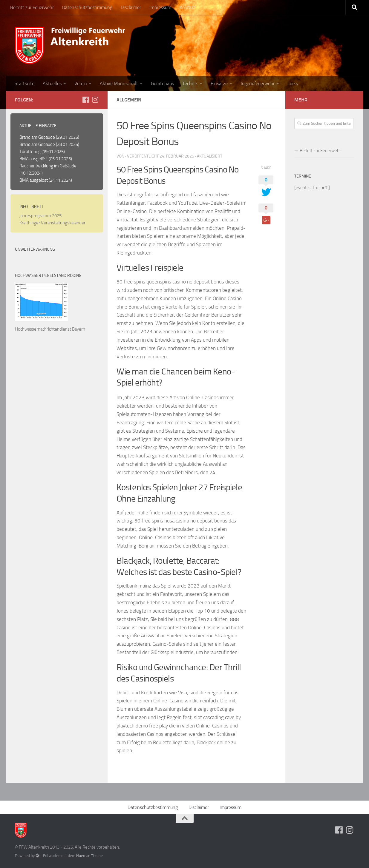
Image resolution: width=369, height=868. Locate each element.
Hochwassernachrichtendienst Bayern (50, 329)
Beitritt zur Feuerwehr (32, 7)
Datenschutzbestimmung (87, 7)
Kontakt (188, 7)
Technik (190, 83)
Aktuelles (52, 83)
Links (293, 83)
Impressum (160, 7)
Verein (81, 83)
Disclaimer (131, 7)
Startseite (25, 83)
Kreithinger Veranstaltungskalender (52, 223)
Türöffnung (30, 152)
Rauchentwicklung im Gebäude (48, 166)
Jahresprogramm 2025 (40, 216)
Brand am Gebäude (37, 137)
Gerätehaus (162, 83)
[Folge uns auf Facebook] (85, 100)
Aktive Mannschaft (119, 83)
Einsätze (219, 83)
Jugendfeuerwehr (258, 83)
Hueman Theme (89, 856)
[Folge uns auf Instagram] (95, 100)
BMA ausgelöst (34, 159)
